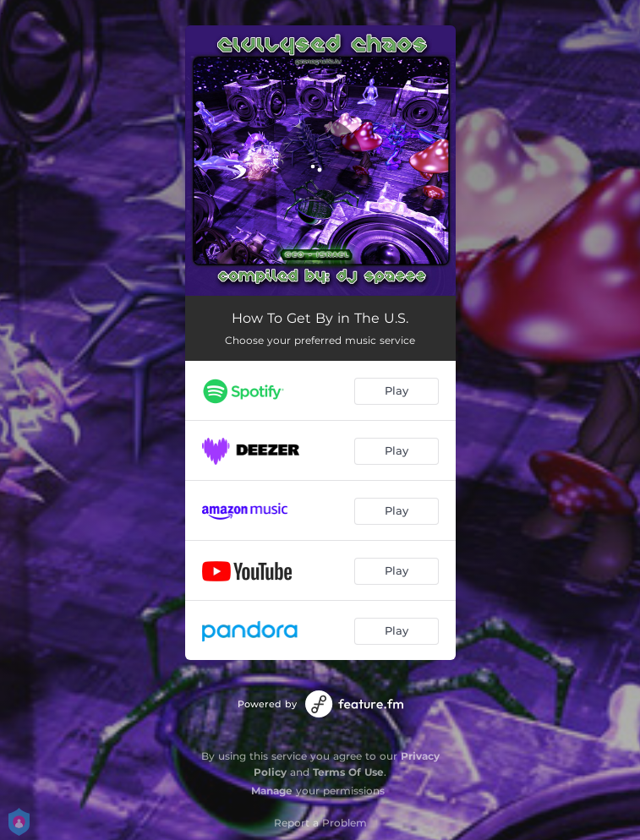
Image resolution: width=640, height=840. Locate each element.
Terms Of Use (348, 772)
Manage (272, 791)
